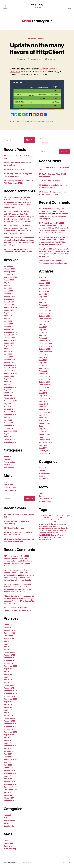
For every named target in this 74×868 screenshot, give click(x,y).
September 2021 (10, 307)
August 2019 (9, 376)
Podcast (7, 459)
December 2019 (10, 365)
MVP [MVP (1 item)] (55, 524)
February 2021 (9, 327)
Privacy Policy (27, 863)
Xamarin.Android (39, 122)
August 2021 (9, 310)
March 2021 (8, 324)
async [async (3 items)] (68, 516)
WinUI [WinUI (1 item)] (57, 532)
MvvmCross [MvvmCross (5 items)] (62, 524)
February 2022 (9, 294)
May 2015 (8, 417)
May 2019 (8, 384)
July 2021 (8, 313)
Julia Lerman (9, 249)
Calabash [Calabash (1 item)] (65, 518)
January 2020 (9, 362)
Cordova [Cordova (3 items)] (54, 520)
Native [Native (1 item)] (40, 526)
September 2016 (10, 401)
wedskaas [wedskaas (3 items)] (42, 532)
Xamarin (30, 122)
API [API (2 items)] (50, 516)
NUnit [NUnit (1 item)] (50, 526)
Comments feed (10, 487)
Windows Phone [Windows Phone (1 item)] (51, 532)
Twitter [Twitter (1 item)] (44, 530)
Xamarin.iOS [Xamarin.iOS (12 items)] (45, 537)
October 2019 (9, 371)
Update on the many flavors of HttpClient (37, 48)
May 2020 (8, 351)
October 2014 (9, 428)
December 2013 (10, 442)
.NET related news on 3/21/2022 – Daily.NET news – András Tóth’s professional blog (17, 200)
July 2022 (8, 283)
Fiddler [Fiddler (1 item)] (41, 522)
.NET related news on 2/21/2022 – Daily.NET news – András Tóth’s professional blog (17, 214)
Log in (6, 482)
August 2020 (9, 343)
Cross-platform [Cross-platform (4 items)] (63, 520)
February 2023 (10, 269)
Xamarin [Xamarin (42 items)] (44, 535)
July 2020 (8, 346)
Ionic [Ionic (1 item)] (51, 522)
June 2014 (8, 437)
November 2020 (10, 335)
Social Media (9, 468)
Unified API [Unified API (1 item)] (49, 530)
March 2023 (8, 266)
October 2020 (9, 338)
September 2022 (10, 277)
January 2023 (9, 272)
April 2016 (8, 406)
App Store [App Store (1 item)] (62, 516)
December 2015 (10, 415)
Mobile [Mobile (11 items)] (50, 524)
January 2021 (9, 329)
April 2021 (8, 321)
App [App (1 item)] (58, 516)
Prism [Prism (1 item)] (54, 526)
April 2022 (8, 288)
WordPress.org (10, 490)
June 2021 (8, 316)
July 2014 (8, 434)
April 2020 (8, 354)
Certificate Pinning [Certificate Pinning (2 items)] (45, 520)
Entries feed (8, 485)
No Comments (52, 59)
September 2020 (10, 340)
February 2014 (9, 439)
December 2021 (10, 299)
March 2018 (8, 393)
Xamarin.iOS (49, 122)
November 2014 (10, 426)
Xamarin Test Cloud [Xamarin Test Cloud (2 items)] (45, 540)
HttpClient (16, 122)
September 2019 (10, 373)
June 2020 (8, 349)
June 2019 (8, 382)
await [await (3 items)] (41, 518)
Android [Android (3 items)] (46, 516)
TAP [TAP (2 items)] (40, 530)
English (44, 139)
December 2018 (10, 387)
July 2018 (8, 390)
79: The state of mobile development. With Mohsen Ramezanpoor (18, 205)
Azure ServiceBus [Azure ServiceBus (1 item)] (54, 518)
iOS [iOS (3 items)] (55, 522)
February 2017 (9, 398)
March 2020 (9, 357)
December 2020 (10, 332)
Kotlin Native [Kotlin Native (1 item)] (60, 522)
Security (42, 38)
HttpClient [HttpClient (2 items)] (46, 522)
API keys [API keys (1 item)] (54, 516)
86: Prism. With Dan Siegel (14, 169)
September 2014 (10, 431)
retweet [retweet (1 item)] (55, 528)
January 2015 (9, 423)
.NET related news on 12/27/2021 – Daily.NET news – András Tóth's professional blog (17, 228)
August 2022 (9, 280)
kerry (23, 59)
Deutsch (45, 143)
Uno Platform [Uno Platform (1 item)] (56, 530)
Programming (9, 462)
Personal (32, 38)
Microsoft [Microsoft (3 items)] (42, 524)
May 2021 (8, 318)
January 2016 (9, 412)
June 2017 (8, 395)
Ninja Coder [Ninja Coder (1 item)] (45, 526)
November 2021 (10, 302)
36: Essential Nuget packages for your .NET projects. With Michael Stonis (19, 242)
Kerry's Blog (37, 5)
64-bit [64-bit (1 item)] (40, 516)
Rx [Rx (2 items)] (59, 528)
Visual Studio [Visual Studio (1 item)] (63, 530)
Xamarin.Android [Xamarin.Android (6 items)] (57, 535)
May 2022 (8, 285)
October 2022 (9, 274)
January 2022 (9, 296)
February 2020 (10, 360)
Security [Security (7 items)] (64, 528)
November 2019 (10, 368)
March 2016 (8, 409)
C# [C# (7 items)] (61, 518)
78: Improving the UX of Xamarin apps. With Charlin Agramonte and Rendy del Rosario (19, 219)
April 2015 (8, 420)
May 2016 (8, 404)
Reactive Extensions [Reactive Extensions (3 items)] (46, 528)
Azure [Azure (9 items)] (46, 518)
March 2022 (8, 291)
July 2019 (8, 379)
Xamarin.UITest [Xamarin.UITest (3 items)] (57, 538)
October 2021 (9, 305)
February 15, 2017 (36, 59)
